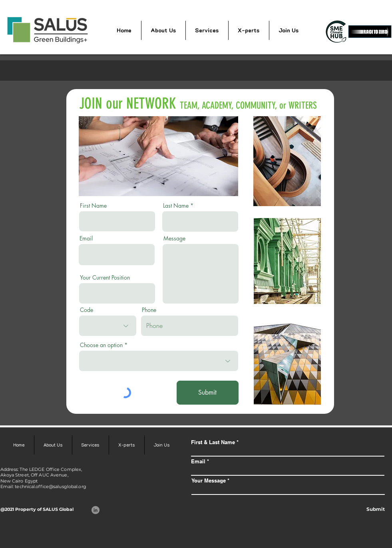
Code (87, 310)
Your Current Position (105, 278)
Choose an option (101, 345)
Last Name (176, 206)
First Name (93, 206)
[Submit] (208, 393)
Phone (149, 310)
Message (174, 238)
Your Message (209, 481)
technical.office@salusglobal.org (51, 486)
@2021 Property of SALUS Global (37, 509)
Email (86, 238)
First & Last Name (213, 442)
